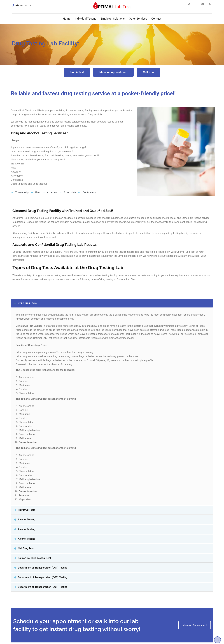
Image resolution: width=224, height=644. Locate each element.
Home (66, 19)
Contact (156, 19)
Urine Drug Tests (27, 303)
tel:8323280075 (23, 5)
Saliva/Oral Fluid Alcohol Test (34, 558)
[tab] (112, 303)
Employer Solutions (113, 19)
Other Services (138, 19)
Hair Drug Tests (27, 510)
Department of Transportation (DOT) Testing (43, 568)
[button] (77, 72)
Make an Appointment (195, 625)
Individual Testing (86, 19)
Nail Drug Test (26, 548)
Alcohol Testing (27, 520)
